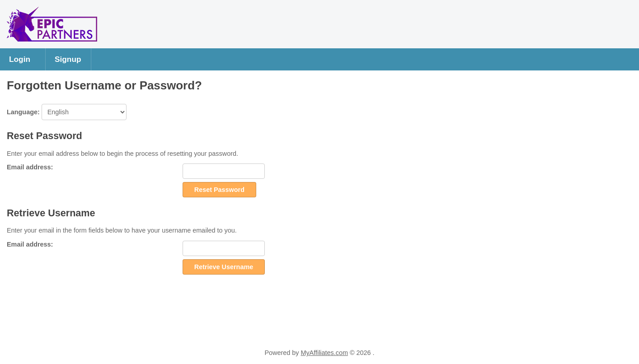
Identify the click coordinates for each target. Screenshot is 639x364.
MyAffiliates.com (324, 353)
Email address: (30, 167)
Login (20, 59)
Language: (67, 112)
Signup (68, 59)
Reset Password (219, 190)
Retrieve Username (224, 267)
